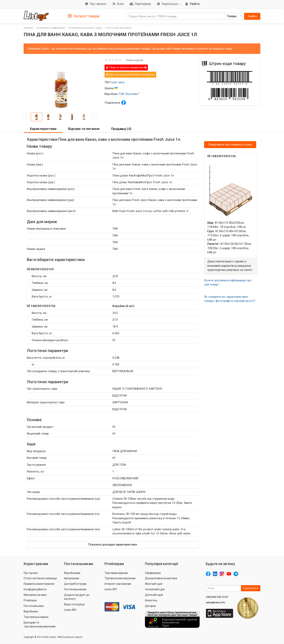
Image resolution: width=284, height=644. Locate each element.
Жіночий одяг (154, 584)
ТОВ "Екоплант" (129, 94)
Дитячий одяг (154, 595)
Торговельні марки (36, 617)
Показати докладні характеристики (113, 544)
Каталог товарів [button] (84, 16)
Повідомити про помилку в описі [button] (230, 145)
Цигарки (150, 606)
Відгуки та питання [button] (84, 129)
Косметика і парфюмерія (51, 28)
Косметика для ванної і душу (85, 28)
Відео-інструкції (74, 604)
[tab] (84, 16)
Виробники (31, 611)
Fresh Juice (117, 82)
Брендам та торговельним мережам (40, 624)
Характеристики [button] (43, 129)
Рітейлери (30, 600)
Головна (28, 28)
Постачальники (34, 606)
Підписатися (251, 588)
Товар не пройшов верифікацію (126, 68)
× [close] (256, 49)
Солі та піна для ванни (119, 28)
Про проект (31, 573)
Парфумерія (153, 573)
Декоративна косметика (161, 578)
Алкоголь (151, 600)
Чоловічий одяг (155, 589)
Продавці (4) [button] (121, 129)
